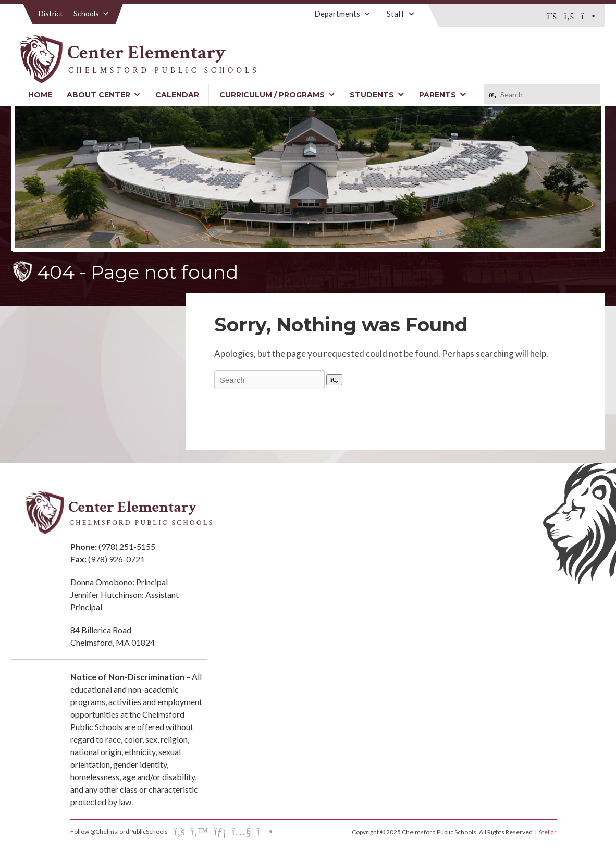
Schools (91, 13)
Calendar (177, 95)
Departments (343, 14)
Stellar (548, 832)
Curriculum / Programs (277, 95)
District (51, 13)
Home (40, 95)
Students (377, 95)
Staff (401, 14)
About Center (104, 95)
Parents (443, 95)
